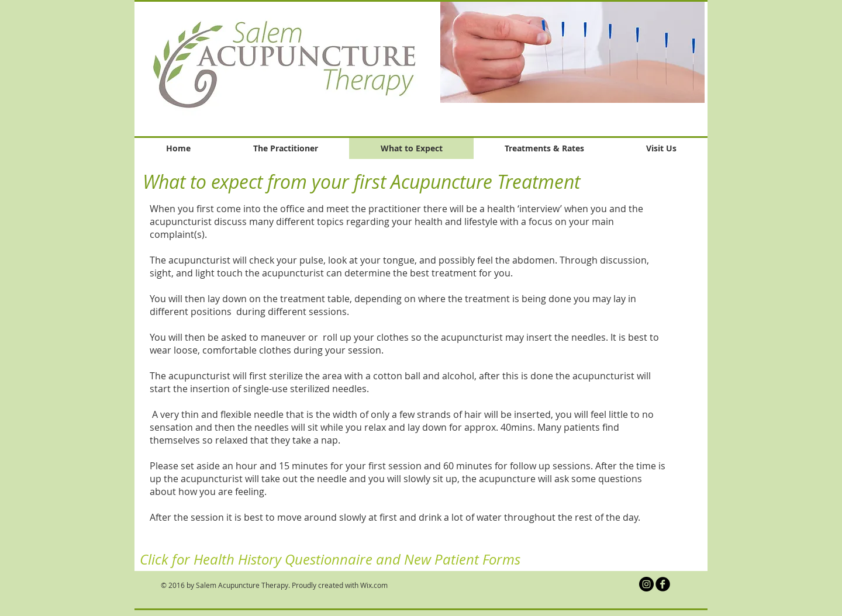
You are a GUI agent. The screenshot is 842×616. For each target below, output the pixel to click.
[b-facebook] (663, 584)
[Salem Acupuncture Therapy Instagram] (646, 584)
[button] (572, 52)
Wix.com (374, 585)
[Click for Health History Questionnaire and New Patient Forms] (330, 560)
